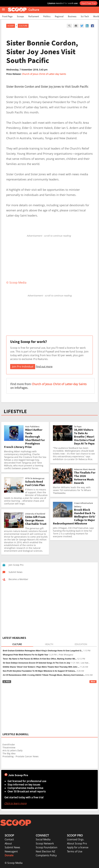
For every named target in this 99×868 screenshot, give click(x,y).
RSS (7, 682)
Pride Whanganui (66, 655)
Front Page (7, 16)
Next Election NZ (45, 851)
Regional (59, 16)
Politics (47, 16)
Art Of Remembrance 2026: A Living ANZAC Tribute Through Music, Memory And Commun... (44, 675)
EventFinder (9, 745)
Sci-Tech (85, 16)
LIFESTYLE (15, 411)
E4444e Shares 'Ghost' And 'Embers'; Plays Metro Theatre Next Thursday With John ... (41, 667)
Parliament (34, 16)
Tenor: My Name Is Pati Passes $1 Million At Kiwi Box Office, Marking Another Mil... (40, 659)
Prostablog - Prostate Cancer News (21, 756)
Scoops (20, 16)
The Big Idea (9, 753)
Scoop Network (45, 843)
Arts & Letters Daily (12, 750)
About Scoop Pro (77, 843)
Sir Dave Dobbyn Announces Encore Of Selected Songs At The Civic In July (36, 663)
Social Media (43, 839)
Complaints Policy (46, 855)
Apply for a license (78, 847)
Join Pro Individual (23, 367)
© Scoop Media (14, 863)
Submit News (12, 847)
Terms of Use (75, 851)
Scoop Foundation (47, 847)
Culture (23, 26)
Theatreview (9, 747)
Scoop (11, 26)
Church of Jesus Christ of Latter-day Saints (44, 74)
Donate (9, 855)
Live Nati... (85, 663)
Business (72, 16)
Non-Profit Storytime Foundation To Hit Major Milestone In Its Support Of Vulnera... (40, 671)
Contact (9, 839)
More (93, 682)
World (96, 16)
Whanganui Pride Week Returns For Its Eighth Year (25, 655)
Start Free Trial (89, 3)
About (8, 843)
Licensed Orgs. (76, 839)
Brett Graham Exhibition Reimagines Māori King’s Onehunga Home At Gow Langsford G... (43, 651)
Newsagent (11, 851)
